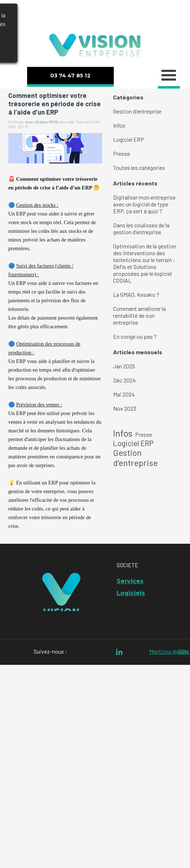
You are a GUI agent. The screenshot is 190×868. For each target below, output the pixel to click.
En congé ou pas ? (135, 336)
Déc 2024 (124, 380)
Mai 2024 (124, 394)
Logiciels (131, 593)
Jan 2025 (124, 366)
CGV (183, 651)
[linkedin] (119, 652)
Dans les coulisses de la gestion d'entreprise (141, 228)
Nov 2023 (125, 408)
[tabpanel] (94, 15)
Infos (119, 125)
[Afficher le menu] (169, 76)
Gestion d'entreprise (137, 111)
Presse (122, 153)
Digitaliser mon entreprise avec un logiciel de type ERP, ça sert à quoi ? (144, 204)
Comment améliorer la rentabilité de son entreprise (139, 315)
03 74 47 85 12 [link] (70, 76)
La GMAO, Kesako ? (136, 294)
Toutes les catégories (139, 168)
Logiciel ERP (129, 139)
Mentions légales (169, 651)
